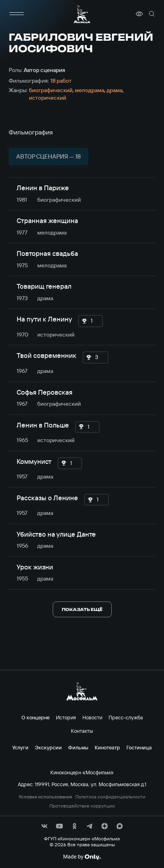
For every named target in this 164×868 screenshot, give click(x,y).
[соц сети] (44, 826)
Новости (92, 717)
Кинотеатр (107, 747)
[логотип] (82, 14)
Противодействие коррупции (82, 806)
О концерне (35, 717)
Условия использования (45, 797)
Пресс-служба (126, 717)
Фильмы (78, 747)
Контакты (82, 731)
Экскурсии (48, 747)
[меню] (17, 14)
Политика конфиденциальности (110, 797)
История (66, 717)
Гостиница (139, 747)
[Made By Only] (82, 857)
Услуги (20, 747)
